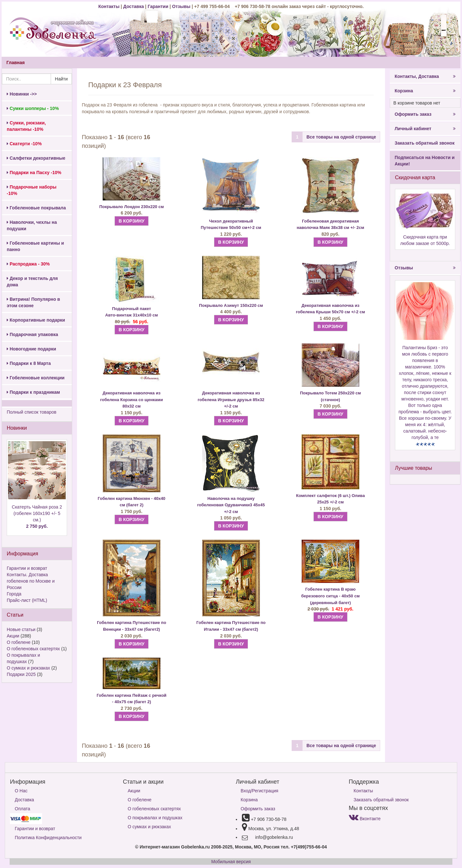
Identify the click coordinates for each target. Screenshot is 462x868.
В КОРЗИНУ (132, 221)
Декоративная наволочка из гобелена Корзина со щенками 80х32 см (131, 400)
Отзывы (182, 6)
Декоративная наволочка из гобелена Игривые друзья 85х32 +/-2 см (231, 400)
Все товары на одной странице (341, 137)
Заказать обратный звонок (425, 143)
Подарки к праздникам (33, 392)
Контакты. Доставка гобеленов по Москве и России (31, 581)
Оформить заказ (425, 114)
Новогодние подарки (31, 349)
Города (14, 594)
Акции (13, 636)
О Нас (21, 791)
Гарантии (158, 6)
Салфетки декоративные (36, 158)
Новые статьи (21, 629)
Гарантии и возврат (27, 568)
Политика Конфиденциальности (48, 838)
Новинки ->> (22, 94)
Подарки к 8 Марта (29, 363)
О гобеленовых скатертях (33, 649)
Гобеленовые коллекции (36, 378)
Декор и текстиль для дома (32, 282)
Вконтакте (365, 819)
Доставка (133, 6)
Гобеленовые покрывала (36, 208)
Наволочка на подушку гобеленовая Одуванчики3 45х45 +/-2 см (231, 505)
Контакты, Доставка (425, 76)
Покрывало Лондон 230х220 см (131, 207)
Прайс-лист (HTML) (27, 600)
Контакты (109, 6)
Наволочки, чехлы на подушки (32, 225)
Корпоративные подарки (36, 320)
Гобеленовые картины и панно (35, 246)
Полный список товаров (32, 412)
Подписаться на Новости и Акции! (425, 161)
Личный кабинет (425, 129)
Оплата (22, 809)
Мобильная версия (231, 862)
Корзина (425, 91)
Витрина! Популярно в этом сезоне (33, 302)
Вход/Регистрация (259, 791)
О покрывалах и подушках (155, 818)
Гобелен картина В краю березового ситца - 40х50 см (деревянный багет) (330, 596)
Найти (61, 79)
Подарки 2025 (21, 674)
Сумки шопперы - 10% (33, 108)
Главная (16, 63)
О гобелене (19, 642)
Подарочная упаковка (32, 334)
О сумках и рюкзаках (28, 668)
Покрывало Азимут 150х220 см (231, 305)
